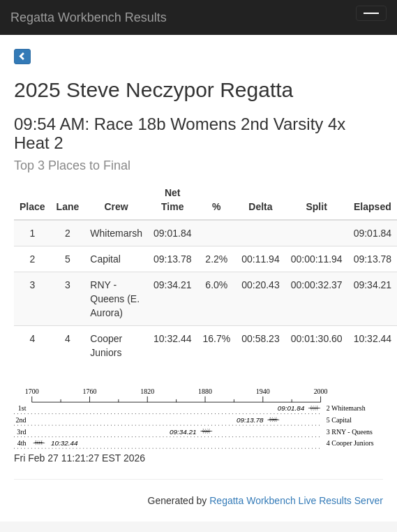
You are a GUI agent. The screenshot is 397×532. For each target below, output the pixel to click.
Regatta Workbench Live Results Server (296, 501)
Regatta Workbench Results (89, 17)
